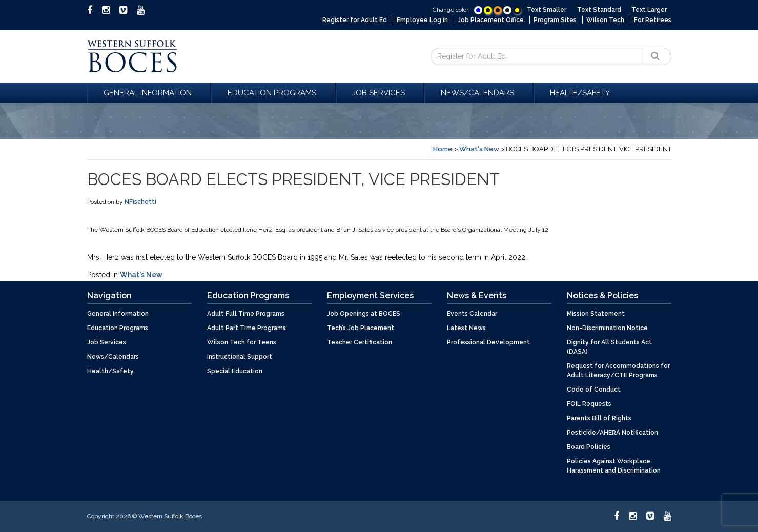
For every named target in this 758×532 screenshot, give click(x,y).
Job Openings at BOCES (364, 314)
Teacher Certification (360, 342)
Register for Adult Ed (355, 20)
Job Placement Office (491, 20)
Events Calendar (472, 314)
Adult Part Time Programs (247, 328)
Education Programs (273, 93)
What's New (479, 149)
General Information (149, 93)
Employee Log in (422, 20)
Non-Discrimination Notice (607, 328)
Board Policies (589, 447)
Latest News (466, 328)
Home (443, 149)
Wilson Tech (605, 20)
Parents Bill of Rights (599, 418)
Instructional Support (240, 357)
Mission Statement (596, 314)
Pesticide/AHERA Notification (612, 433)
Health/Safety (580, 93)
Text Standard (599, 10)
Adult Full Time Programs (246, 314)
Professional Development (488, 342)
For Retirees (653, 20)
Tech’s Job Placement (361, 328)
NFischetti (140, 202)
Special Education (235, 371)
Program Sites (555, 20)
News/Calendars (479, 93)
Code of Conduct (594, 390)
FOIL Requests (589, 404)
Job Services (380, 93)
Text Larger (649, 10)
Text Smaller (547, 10)
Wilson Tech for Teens (242, 342)
